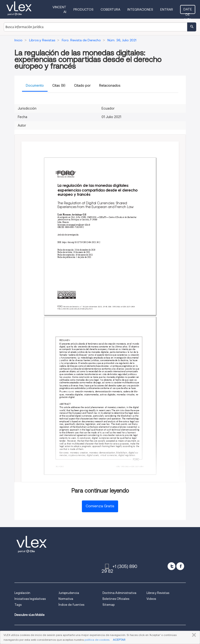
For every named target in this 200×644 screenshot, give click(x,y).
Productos (83, 9)
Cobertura (110, 9)
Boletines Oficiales (116, 599)
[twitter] (171, 566)
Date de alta (188, 11)
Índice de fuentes (71, 605)
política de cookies (97, 640)
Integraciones (140, 9)
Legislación (22, 593)
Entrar (167, 9)
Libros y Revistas (158, 593)
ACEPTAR (119, 640)
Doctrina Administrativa (119, 593)
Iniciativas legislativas (30, 599)
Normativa (66, 599)
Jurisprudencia (69, 593)
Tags (18, 605)
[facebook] (180, 566)
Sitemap (109, 605)
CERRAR (193, 635)
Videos (151, 599)
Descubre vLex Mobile (29, 615)
